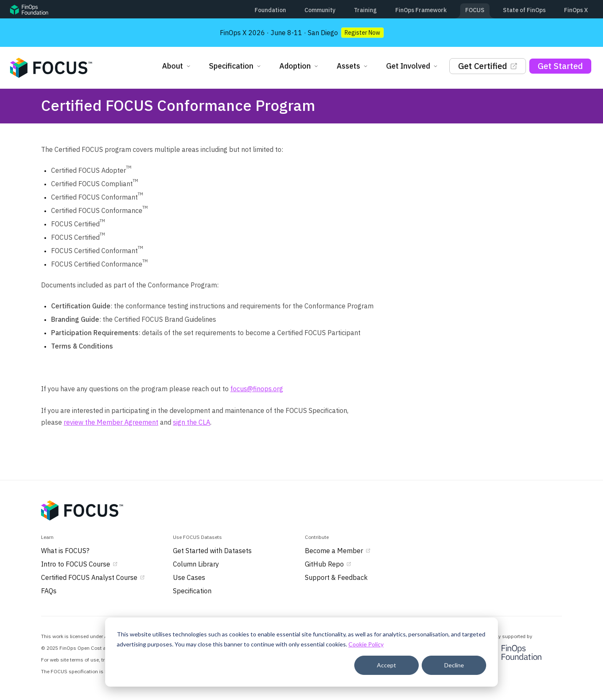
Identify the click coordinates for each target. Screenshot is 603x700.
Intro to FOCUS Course (80, 564)
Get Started (560, 66)
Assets (353, 66)
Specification (236, 66)
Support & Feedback (336, 577)
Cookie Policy (366, 644)
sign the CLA (192, 422)
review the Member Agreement (111, 422)
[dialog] (301, 652)
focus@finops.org (257, 389)
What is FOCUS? (65, 551)
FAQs (49, 591)
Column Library (196, 564)
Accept (387, 665)
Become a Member (338, 551)
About (177, 66)
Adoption (300, 66)
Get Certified (488, 66)
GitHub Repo (329, 564)
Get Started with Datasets (212, 551)
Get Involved (413, 66)
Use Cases (189, 577)
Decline (454, 665)
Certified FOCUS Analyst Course (93, 577)
